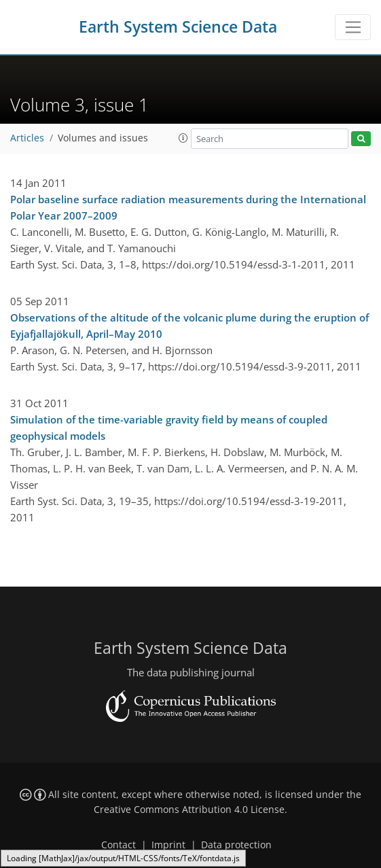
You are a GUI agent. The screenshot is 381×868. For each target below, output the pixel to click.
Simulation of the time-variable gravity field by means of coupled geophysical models (169, 428)
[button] (183, 138)
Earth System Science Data (178, 27)
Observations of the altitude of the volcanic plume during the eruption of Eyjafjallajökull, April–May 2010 (189, 326)
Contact (119, 845)
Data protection (236, 845)
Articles (27, 138)
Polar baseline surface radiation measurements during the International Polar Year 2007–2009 (188, 207)
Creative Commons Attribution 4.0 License (189, 810)
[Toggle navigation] (353, 27)
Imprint (168, 845)
